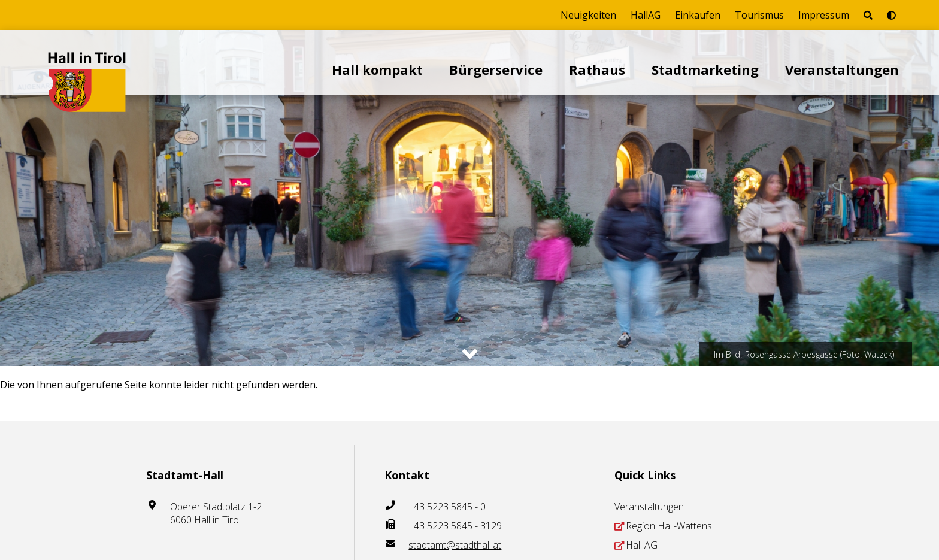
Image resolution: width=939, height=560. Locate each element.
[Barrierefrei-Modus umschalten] (891, 15)
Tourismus (759, 15)
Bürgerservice (496, 69)
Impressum (824, 15)
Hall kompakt (377, 69)
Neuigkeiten (588, 15)
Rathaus (597, 69)
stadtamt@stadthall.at (455, 545)
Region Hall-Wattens (669, 526)
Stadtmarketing (705, 69)
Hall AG (642, 545)
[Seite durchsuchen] (868, 15)
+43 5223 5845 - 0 (447, 507)
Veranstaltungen (842, 69)
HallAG (646, 15)
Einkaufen (698, 15)
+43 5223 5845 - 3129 (455, 526)
